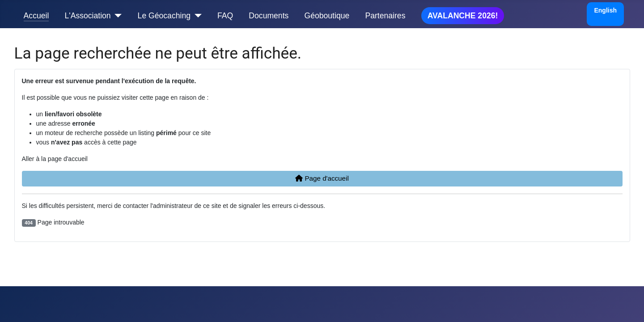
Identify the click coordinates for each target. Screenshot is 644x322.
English (605, 10)
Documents (269, 16)
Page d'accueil (322, 178)
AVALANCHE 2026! (463, 16)
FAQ (225, 16)
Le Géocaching (164, 16)
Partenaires (385, 16)
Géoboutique (327, 16)
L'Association (88, 16)
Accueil (36, 16)
